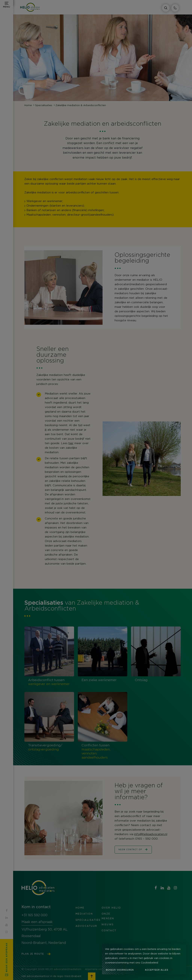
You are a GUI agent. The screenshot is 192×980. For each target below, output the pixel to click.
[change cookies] (124, 969)
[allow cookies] (160, 969)
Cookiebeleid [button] (149, 963)
